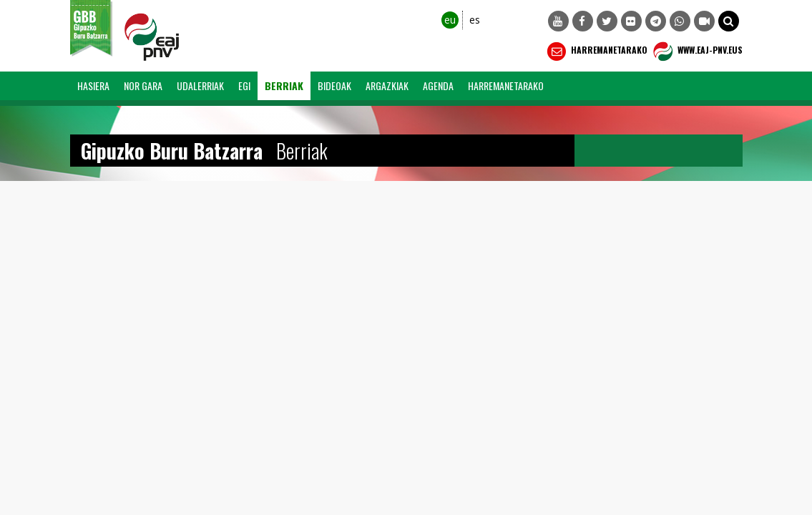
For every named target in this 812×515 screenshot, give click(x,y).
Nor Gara (143, 85)
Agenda (438, 85)
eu (450, 20)
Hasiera (93, 85)
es (475, 20)
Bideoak (334, 85)
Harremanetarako (596, 51)
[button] (729, 21)
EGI (244, 85)
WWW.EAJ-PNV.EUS (696, 51)
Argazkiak (387, 85)
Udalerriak (200, 85)
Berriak (284, 85)
